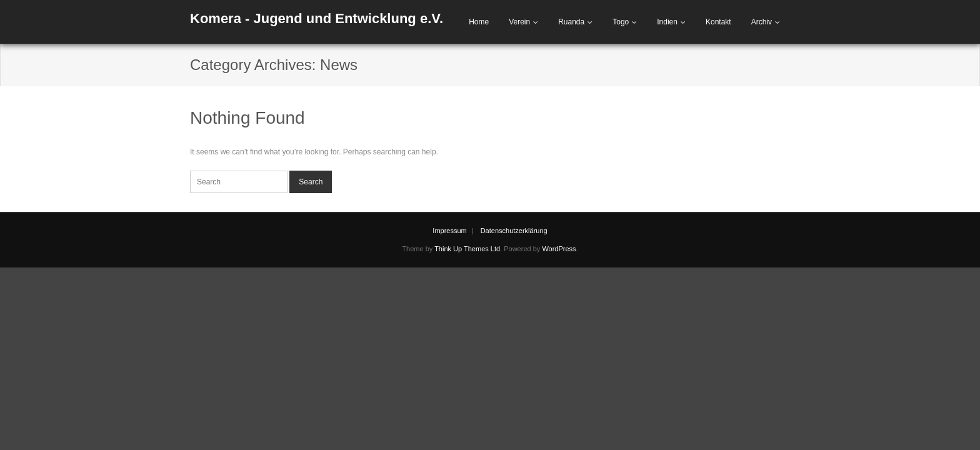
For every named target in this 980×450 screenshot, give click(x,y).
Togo (621, 22)
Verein (519, 22)
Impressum (449, 231)
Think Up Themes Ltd (467, 249)
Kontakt (718, 22)
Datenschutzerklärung (514, 231)
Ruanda (571, 22)
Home (479, 22)
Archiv (762, 22)
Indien (667, 22)
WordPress (559, 249)
